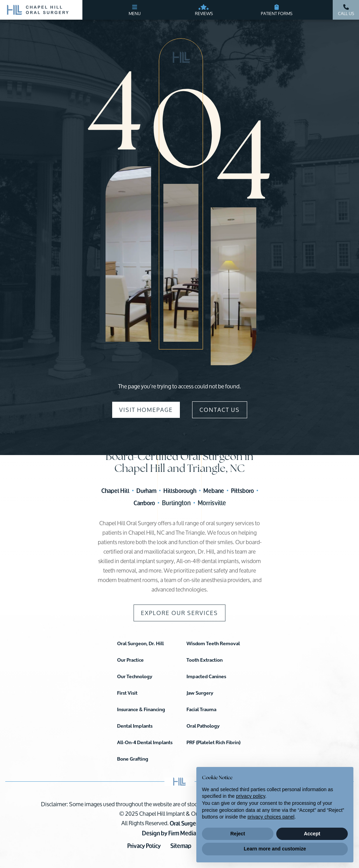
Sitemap (181, 846)
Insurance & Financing (141, 710)
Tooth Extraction (205, 660)
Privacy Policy (144, 846)
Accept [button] (312, 834)
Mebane (214, 491)
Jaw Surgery (200, 693)
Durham (146, 491)
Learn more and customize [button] (275, 849)
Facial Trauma (201, 710)
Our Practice (130, 660)
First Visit (127, 693)
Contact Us (220, 410)
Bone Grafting (133, 759)
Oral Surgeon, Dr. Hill (140, 644)
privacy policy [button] (250, 796)
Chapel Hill (115, 491)
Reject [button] (238, 834)
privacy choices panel (271, 817)
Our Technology (135, 677)
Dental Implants (135, 726)
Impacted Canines (206, 677)
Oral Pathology (203, 726)
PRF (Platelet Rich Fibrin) (214, 743)
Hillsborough (180, 491)
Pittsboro (242, 491)
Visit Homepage (146, 410)
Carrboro (144, 503)
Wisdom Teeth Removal (213, 644)
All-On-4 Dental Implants (145, 743)
